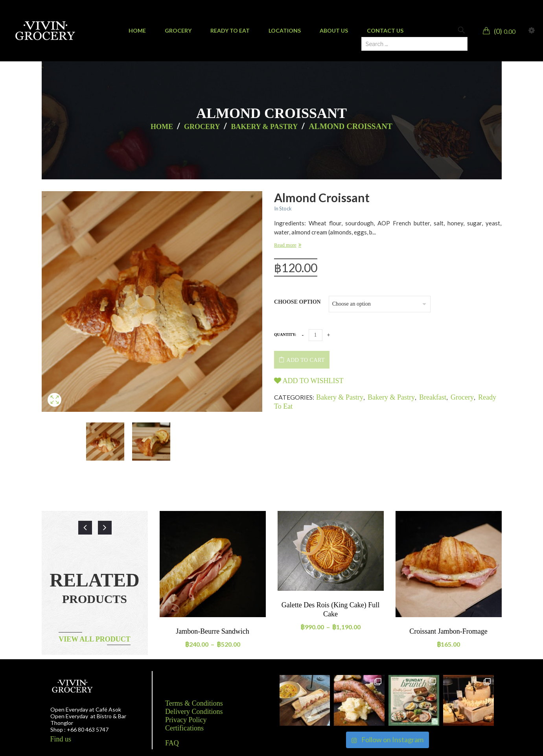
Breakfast (433, 397)
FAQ (172, 743)
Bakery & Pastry (264, 127)
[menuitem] (137, 31)
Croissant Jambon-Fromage (448, 631)
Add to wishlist (309, 381)
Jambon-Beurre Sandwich (212, 631)
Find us (61, 739)
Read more (285, 245)
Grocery (202, 127)
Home (162, 127)
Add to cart (306, 360)
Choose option (297, 302)
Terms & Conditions (194, 703)
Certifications (184, 728)
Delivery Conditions (194, 712)
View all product (95, 639)
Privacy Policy (186, 720)
